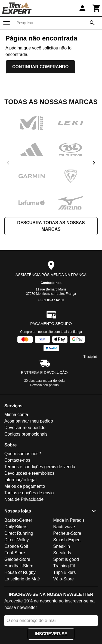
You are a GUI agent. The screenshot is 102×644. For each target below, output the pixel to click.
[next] (94, 163)
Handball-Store (19, 566)
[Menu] (7, 23)
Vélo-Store (64, 579)
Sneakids (62, 553)
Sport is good (66, 559)
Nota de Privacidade (24, 499)
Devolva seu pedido (44, 385)
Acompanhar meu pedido (29, 421)
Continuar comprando (40, 67)
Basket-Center (18, 520)
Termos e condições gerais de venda (40, 467)
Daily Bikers (16, 527)
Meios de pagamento (25, 486)
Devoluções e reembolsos (29, 473)
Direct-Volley (17, 540)
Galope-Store (17, 559)
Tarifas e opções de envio (29, 493)
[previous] (8, 163)
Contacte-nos (51, 283)
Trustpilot (90, 357)
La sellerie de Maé (22, 579)
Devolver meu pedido (25, 428)
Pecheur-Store (67, 533)
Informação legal (20, 480)
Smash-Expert (67, 540)
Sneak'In (62, 546)
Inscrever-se (51, 634)
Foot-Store (15, 553)
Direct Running (19, 533)
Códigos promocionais (26, 434)
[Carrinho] (97, 8)
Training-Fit (64, 566)
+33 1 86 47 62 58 (51, 300)
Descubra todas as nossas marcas (51, 226)
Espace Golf (16, 546)
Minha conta (16, 415)
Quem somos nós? (23, 454)
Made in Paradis (69, 520)
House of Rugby (20, 572)
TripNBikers (65, 572)
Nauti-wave (64, 527)
